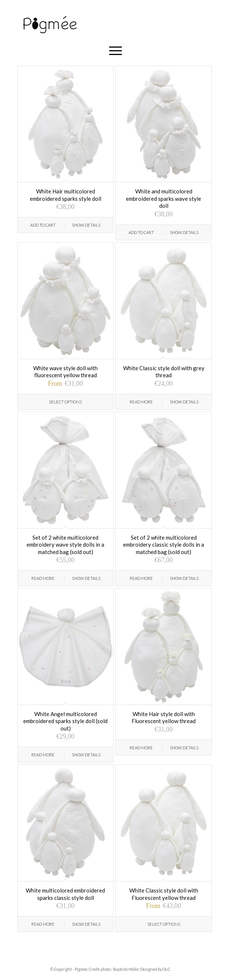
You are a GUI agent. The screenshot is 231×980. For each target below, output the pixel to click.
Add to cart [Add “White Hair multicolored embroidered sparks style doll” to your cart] (43, 225)
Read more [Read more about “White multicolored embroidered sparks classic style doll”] (43, 924)
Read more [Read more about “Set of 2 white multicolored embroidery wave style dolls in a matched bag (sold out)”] (43, 578)
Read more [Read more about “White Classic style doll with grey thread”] (141, 402)
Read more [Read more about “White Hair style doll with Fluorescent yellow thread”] (141, 748)
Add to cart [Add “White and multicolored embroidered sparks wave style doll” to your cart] (141, 232)
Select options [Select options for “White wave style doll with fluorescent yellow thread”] (65, 402)
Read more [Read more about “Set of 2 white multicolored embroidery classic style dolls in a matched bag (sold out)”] (141, 578)
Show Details (86, 225)
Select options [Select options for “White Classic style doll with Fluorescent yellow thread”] (164, 924)
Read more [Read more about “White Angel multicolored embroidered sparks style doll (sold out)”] (43, 755)
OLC (166, 969)
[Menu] (115, 51)
